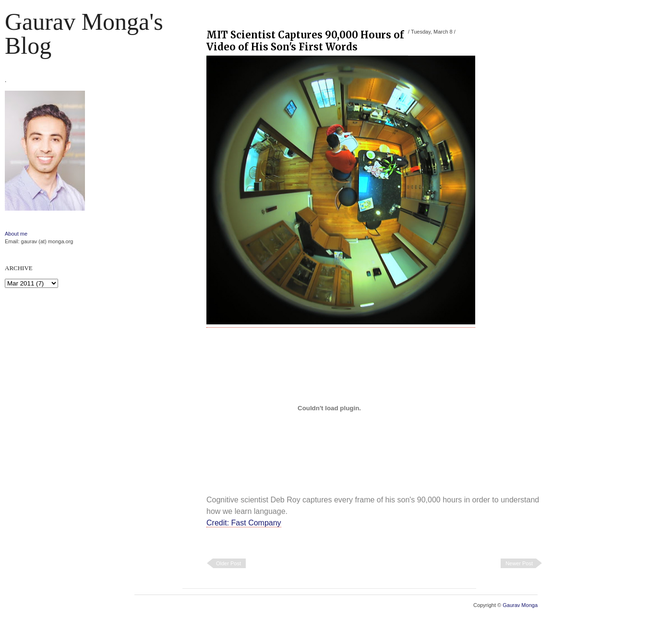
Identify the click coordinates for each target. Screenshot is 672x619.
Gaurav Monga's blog (84, 34)
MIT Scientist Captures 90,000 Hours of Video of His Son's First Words (305, 41)
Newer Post (519, 563)
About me (16, 234)
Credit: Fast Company (244, 523)
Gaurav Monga (520, 605)
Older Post (228, 563)
